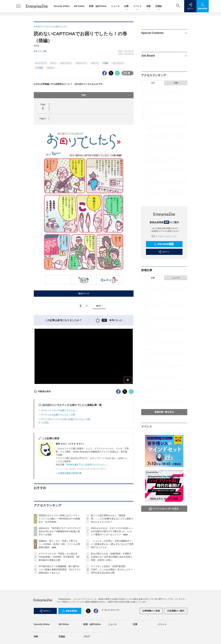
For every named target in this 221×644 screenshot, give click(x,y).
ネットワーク (41, 63)
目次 (106, 95)
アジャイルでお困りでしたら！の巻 (58, 415)
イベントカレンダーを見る (164, 509)
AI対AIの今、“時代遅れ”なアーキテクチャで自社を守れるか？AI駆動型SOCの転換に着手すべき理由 (60, 531)
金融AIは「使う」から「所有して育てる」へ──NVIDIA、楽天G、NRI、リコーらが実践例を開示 (59, 544)
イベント (138, 6)
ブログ (87, 636)
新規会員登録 (164, 244)
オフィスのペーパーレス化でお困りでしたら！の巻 (65, 419)
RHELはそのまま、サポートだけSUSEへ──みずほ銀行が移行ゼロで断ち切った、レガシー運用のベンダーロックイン (112, 531)
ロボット (95, 63)
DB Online (79, 6)
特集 (149, 6)
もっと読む (44, 422)
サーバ (53, 63)
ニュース (115, 6)
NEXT (100, 306)
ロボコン (51, 68)
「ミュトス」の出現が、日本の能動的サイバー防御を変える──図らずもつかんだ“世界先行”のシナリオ (112, 544)
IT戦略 (106, 63)
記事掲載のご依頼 (151, 611)
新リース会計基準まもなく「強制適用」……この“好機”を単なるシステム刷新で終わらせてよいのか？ (112, 519)
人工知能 (39, 68)
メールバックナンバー (164, 236)
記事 (126, 6)
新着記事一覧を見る (164, 412)
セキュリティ (66, 63)
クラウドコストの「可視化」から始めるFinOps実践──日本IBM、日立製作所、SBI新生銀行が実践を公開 (59, 557)
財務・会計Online (98, 6)
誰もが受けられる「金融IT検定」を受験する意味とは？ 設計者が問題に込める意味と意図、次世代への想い (112, 557)
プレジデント (118, 63)
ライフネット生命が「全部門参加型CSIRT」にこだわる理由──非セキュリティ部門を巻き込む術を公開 (112, 570)
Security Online (62, 6)
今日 (153, 83)
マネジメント (81, 63)
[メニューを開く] (18, 6)
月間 (176, 83)
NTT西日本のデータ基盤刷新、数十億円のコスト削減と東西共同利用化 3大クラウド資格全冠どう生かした (60, 570)
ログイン (164, 252)
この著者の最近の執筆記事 (69, 473)
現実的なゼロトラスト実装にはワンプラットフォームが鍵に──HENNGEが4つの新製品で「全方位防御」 (59, 519)
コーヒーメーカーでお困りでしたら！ (59, 410)
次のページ (84, 293)
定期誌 (159, 6)
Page (43, 118)
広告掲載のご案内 (176, 611)
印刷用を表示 (42, 391)
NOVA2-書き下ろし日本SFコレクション (86, 465)
